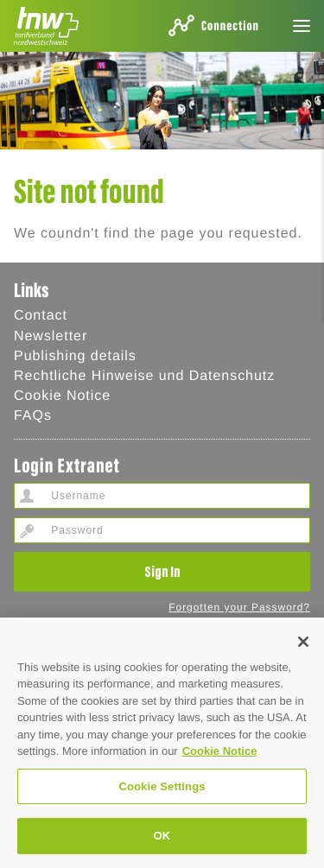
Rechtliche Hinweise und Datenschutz (144, 376)
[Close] (303, 642)
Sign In (162, 571)
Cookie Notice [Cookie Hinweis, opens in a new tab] (220, 751)
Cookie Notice (62, 396)
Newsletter (51, 336)
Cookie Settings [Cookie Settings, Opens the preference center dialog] (162, 786)
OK (162, 836)
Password (27, 530)
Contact (41, 316)
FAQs (33, 416)
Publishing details (75, 356)
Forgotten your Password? (239, 607)
